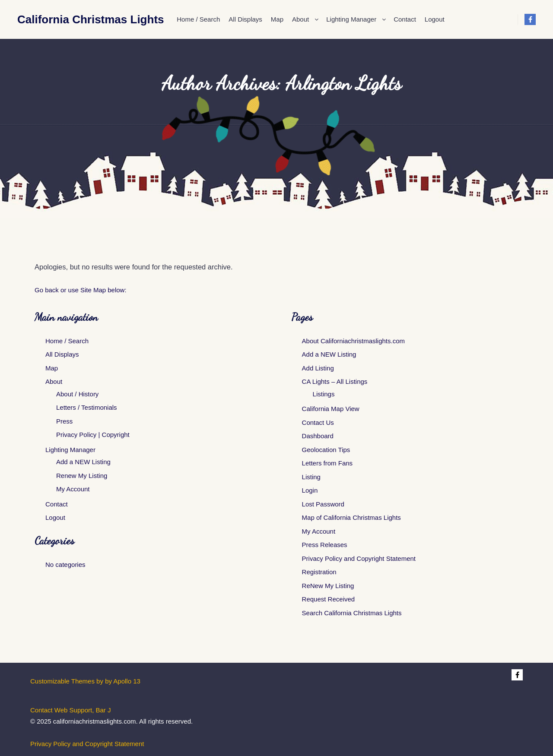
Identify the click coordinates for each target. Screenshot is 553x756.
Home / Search (67, 341)
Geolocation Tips (326, 450)
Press (64, 421)
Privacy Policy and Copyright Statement (359, 558)
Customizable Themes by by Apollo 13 (85, 681)
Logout (55, 517)
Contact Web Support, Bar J (70, 710)
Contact (57, 504)
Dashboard (318, 436)
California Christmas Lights (60, 19)
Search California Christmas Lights (352, 613)
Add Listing (318, 368)
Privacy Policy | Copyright (93, 435)
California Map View (331, 409)
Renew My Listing (82, 476)
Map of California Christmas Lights (351, 517)
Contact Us (318, 422)
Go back (47, 290)
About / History (77, 394)
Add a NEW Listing (83, 462)
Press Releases (325, 545)
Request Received (329, 599)
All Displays (62, 354)
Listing (311, 477)
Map (52, 368)
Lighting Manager (70, 450)
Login (310, 490)
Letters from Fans (327, 463)
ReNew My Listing (328, 586)
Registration (319, 572)
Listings (324, 394)
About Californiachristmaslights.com (353, 341)
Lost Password (323, 504)
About (54, 381)
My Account (73, 489)
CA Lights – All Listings (335, 381)
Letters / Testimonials (87, 407)
